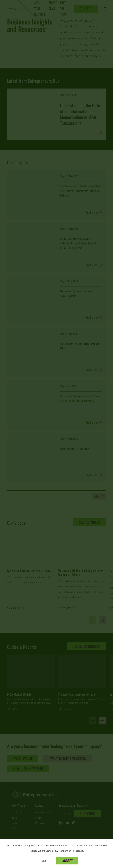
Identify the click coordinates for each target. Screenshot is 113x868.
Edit (44, 861)
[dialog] (56, 434)
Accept (67, 861)
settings (79, 851)
